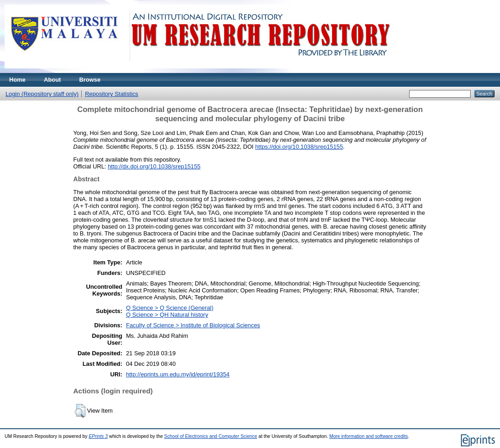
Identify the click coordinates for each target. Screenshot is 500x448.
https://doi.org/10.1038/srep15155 (299, 147)
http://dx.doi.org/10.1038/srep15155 (154, 166)
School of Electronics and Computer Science (211, 436)
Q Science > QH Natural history (167, 315)
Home (17, 80)
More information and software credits (368, 436)
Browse (90, 80)
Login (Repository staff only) (42, 94)
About (53, 80)
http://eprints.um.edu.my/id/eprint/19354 (178, 374)
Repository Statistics (112, 94)
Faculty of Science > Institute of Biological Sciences (193, 325)
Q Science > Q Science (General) (169, 308)
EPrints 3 (98, 436)
